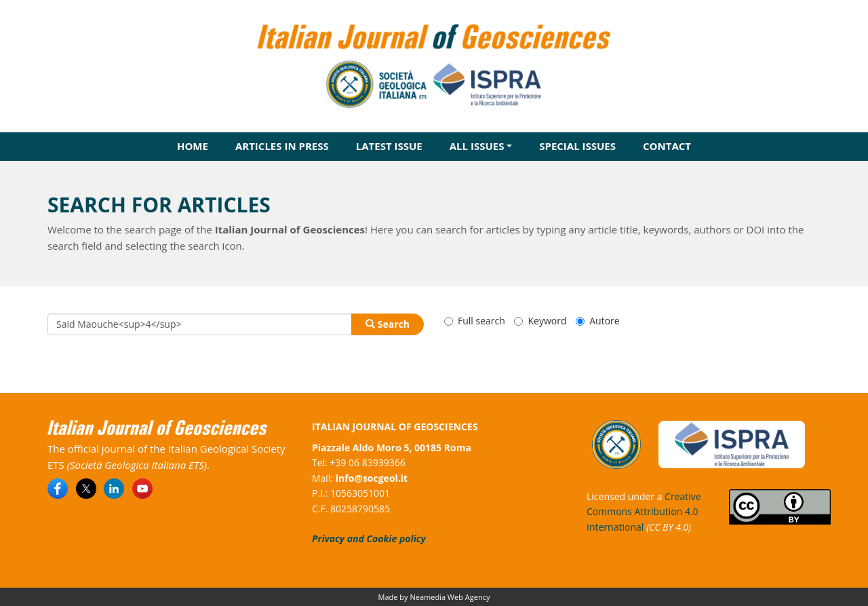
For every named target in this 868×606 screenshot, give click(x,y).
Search (388, 324)
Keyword (540, 321)
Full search (475, 321)
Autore (597, 321)
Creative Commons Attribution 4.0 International (644, 512)
